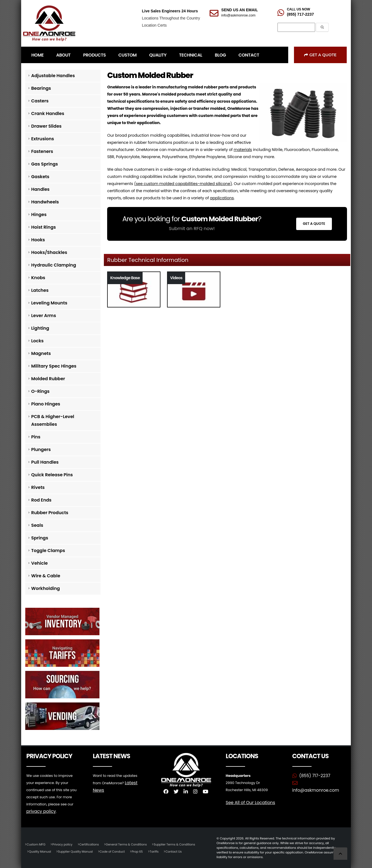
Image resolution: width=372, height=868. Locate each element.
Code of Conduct (116, 851)
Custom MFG (37, 844)
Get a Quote (320, 55)
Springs (40, 538)
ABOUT (63, 55)
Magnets (41, 353)
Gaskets (40, 177)
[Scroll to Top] (340, 854)
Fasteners (42, 151)
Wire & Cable (46, 576)
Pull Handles (45, 462)
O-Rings (41, 391)
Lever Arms (44, 316)
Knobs (38, 278)
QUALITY (158, 55)
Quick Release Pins (52, 475)
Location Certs (154, 25)
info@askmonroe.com (238, 15)
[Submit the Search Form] (322, 27)
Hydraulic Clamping (54, 265)
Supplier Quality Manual (77, 851)
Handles (41, 189)
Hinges (39, 215)
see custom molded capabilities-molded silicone (183, 184)
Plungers (41, 450)
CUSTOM (127, 55)
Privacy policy (64, 844)
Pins (36, 437)
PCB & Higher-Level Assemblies (53, 420)
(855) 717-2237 (300, 14)
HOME (38, 55)
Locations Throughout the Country (171, 18)
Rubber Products (50, 513)
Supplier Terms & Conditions (181, 844)
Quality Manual (41, 851)
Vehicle (40, 563)
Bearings (41, 88)
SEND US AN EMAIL (239, 10)
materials (243, 150)
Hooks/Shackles (49, 252)
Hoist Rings (44, 227)
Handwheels (45, 202)
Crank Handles (48, 114)
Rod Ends (41, 500)
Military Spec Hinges (54, 366)
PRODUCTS (95, 55)
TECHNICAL (191, 55)
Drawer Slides (47, 126)
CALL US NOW (298, 9)
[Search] (296, 27)
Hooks (38, 240)
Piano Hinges (46, 404)
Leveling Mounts (49, 303)
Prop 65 (142, 851)
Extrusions (43, 139)
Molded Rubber (48, 379)
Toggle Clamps (48, 551)
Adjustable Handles (53, 76)
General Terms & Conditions (131, 844)
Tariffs (160, 851)
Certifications (92, 844)
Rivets (38, 487)
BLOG (220, 55)
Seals (37, 525)
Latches (40, 290)
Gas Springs (45, 164)
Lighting (40, 328)
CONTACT (249, 55)
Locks (38, 341)
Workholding (46, 588)
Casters (40, 101)
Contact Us (180, 851)
